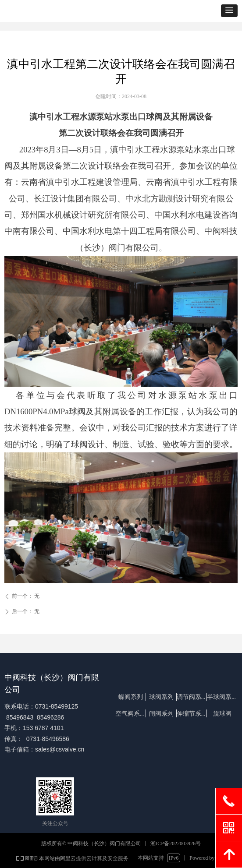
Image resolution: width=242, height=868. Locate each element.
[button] (229, 11)
